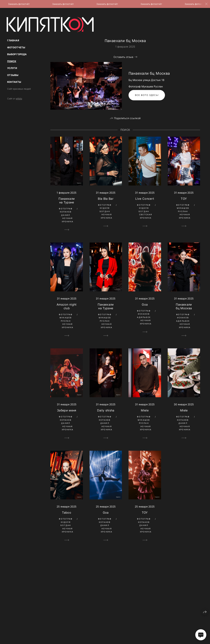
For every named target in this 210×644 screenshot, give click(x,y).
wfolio (19, 99)
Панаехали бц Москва (184, 306)
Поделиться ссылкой (127, 118)
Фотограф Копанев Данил (66, 212)
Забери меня (67, 410)
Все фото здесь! (147, 95)
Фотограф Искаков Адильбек (144, 314)
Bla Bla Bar (106, 199)
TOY (184, 199)
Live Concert (145, 199)
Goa (145, 304)
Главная (13, 40)
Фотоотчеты (16, 47)
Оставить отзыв (123, 57)
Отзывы (13, 75)
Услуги (12, 68)
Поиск (12, 61)
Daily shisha (106, 410)
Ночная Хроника (68, 220)
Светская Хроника (146, 216)
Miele (145, 410)
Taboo (67, 513)
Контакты (14, 82)
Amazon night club (67, 306)
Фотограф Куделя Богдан (105, 208)
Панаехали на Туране (67, 200)
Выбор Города (17, 54)
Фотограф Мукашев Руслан (183, 208)
